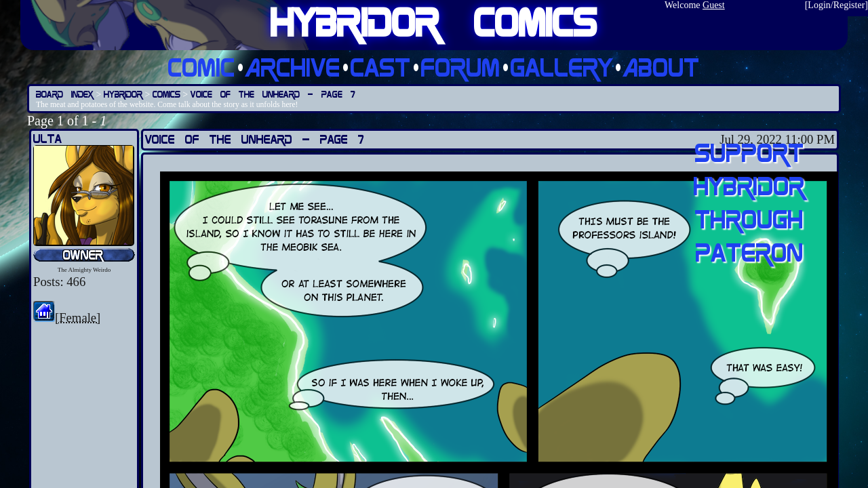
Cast (381, 67)
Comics (166, 94)
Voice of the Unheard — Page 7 (273, 94)
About (662, 67)
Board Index (65, 94)
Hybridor (123, 94)
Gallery (562, 67)
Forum (461, 67)
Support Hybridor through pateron (749, 202)
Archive (293, 67)
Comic (202, 67)
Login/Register (836, 5)
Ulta (47, 139)
